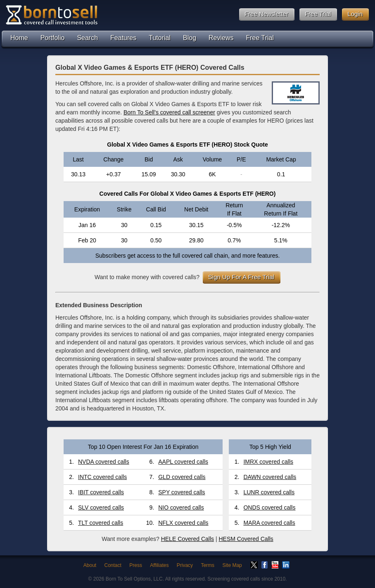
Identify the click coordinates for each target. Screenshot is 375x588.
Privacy (185, 565)
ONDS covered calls (269, 507)
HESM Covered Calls (246, 539)
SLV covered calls (101, 507)
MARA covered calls (269, 523)
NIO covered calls (181, 507)
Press (136, 565)
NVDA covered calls (104, 462)
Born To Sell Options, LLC (134, 579)
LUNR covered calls (269, 492)
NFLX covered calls (183, 523)
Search (87, 38)
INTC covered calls (102, 477)
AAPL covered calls (183, 462)
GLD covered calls (182, 477)
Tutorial (160, 38)
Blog (190, 38)
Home (19, 38)
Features (123, 38)
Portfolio (53, 38)
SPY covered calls (182, 492)
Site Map (232, 565)
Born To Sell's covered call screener (169, 112)
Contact (113, 565)
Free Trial (260, 38)
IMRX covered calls (268, 462)
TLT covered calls (101, 523)
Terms (208, 565)
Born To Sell (51, 15)
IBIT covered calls (101, 492)
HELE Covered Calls (187, 539)
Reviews (221, 38)
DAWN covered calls (270, 477)
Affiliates (159, 565)
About (90, 565)
